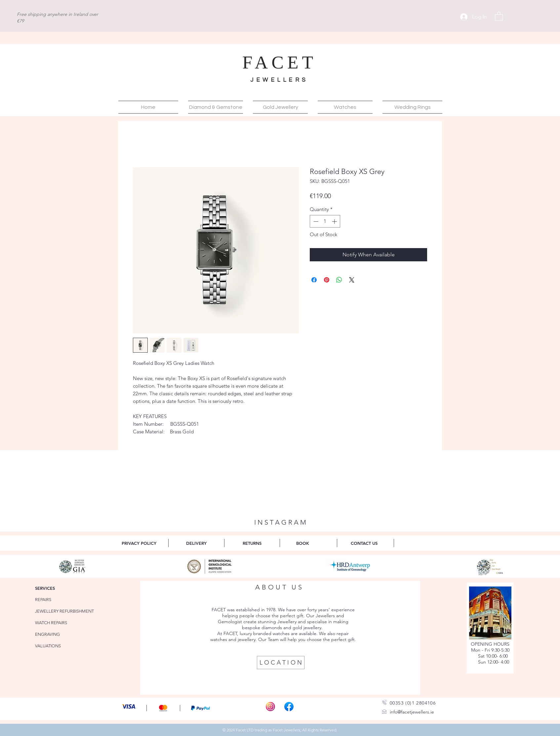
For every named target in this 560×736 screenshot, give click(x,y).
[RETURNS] (252, 543)
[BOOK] (303, 543)
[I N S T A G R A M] (280, 522)
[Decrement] (315, 221)
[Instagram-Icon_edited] (270, 707)
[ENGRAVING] (54, 634)
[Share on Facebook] (314, 280)
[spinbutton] (325, 221)
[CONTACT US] (364, 543)
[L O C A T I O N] (281, 663)
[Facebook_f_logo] (289, 707)
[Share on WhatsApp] (339, 280)
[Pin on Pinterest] (327, 280)
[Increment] (335, 221)
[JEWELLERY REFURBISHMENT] (66, 611)
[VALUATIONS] (54, 646)
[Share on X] (352, 280)
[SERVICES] (54, 588)
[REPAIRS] (54, 600)
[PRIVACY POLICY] (139, 543)
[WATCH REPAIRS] (54, 623)
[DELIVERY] (196, 543)
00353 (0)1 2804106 (413, 703)
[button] (499, 16)
